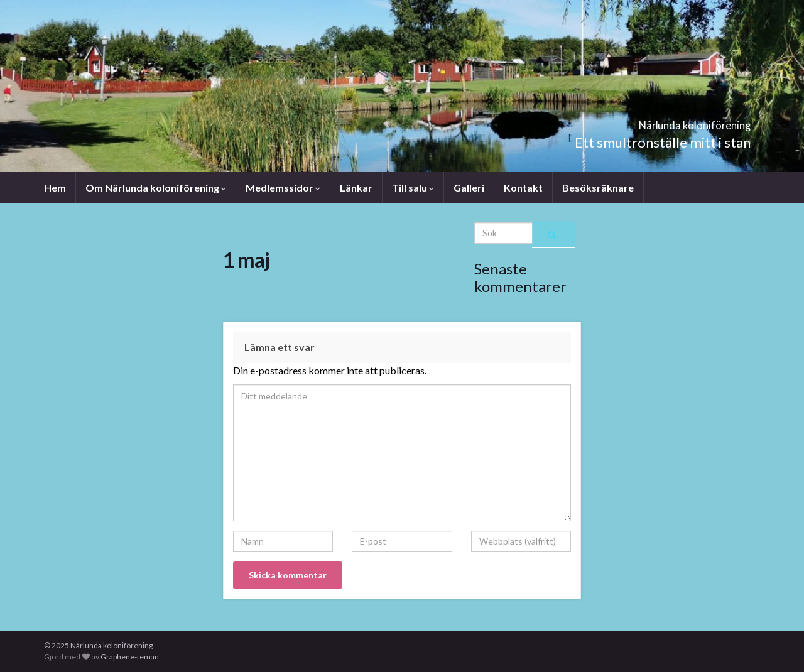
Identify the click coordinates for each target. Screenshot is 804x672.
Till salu (413, 187)
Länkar (356, 187)
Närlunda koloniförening (651, 122)
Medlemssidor (283, 187)
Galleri (469, 187)
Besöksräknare (598, 187)
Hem (55, 187)
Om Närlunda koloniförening (156, 187)
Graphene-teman (130, 657)
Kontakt (523, 187)
